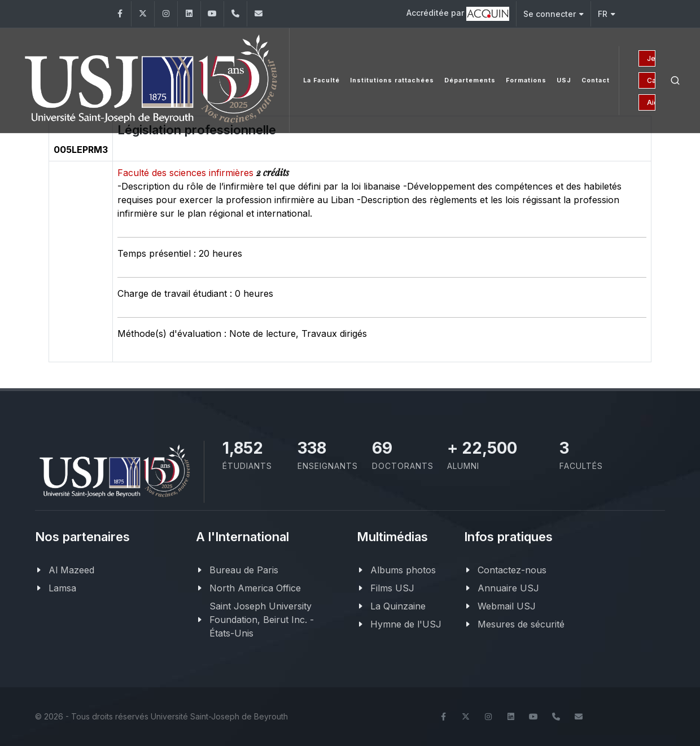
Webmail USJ (507, 606)
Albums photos (403, 570)
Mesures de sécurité (521, 624)
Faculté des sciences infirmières (187, 173)
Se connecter (554, 14)
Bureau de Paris (244, 570)
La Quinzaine (398, 606)
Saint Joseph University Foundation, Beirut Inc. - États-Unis (262, 620)
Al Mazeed (71, 570)
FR (607, 14)
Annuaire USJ (508, 588)
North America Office (255, 588)
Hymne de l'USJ (406, 624)
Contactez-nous (512, 570)
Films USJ (392, 588)
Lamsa (62, 588)
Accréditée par (458, 14)
